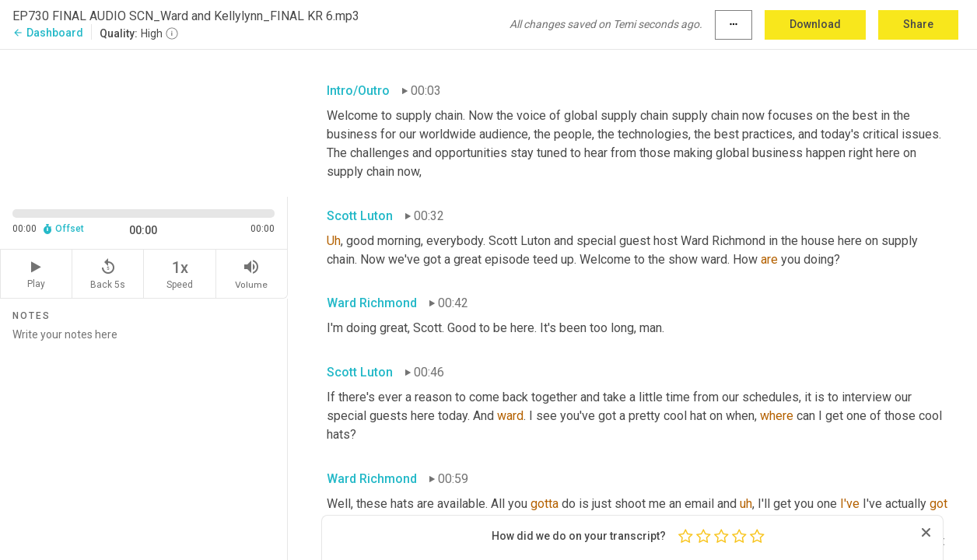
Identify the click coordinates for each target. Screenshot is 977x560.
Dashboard (48, 33)
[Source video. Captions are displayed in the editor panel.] (144, 122)
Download (815, 24)
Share (918, 24)
